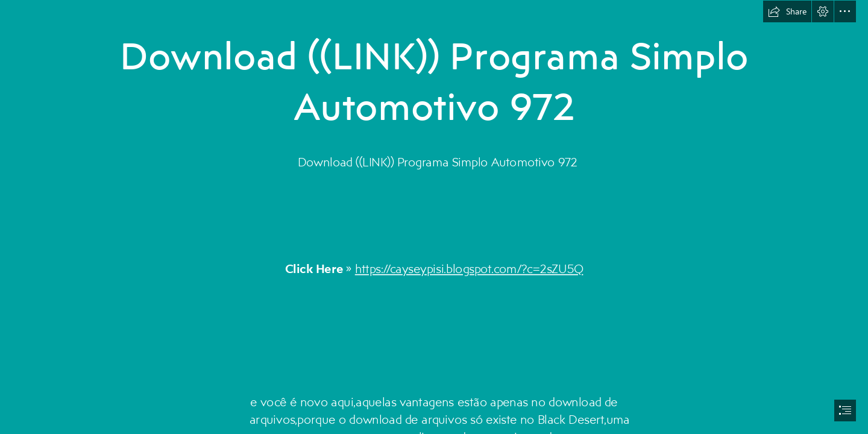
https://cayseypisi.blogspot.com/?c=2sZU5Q (469, 269)
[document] (434, 217)
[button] (787, 11)
